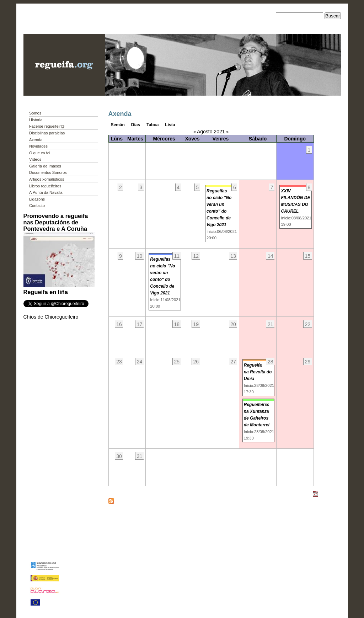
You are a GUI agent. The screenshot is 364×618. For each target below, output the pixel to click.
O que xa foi (40, 153)
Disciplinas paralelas (47, 133)
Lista (170, 125)
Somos (35, 113)
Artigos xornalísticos (47, 179)
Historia (36, 120)
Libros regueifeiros (45, 186)
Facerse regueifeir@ (47, 126)
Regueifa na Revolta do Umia (258, 372)
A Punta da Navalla (46, 192)
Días (136, 125)
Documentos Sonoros (48, 172)
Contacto (37, 206)
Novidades (38, 146)
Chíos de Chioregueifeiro (51, 317)
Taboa (152, 125)
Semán (118, 125)
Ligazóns (37, 199)
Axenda (36, 140)
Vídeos (35, 159)
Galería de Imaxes (45, 166)
